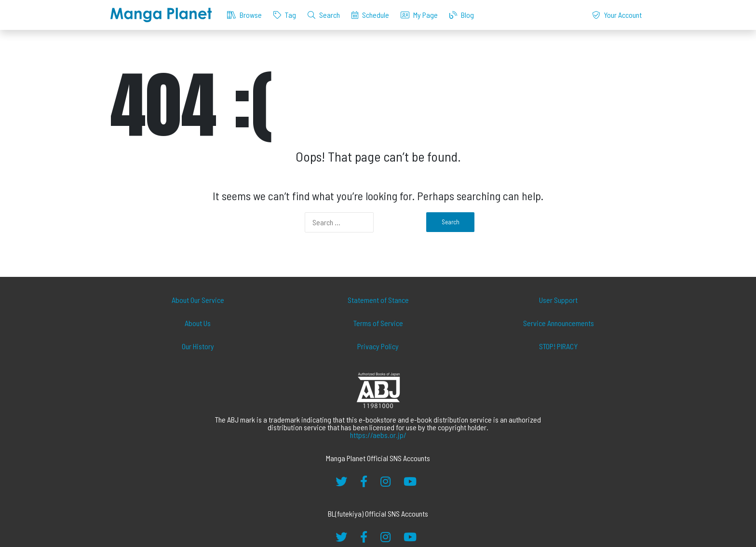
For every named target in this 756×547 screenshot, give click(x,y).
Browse (244, 15)
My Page (419, 15)
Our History (198, 346)
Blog (462, 15)
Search (324, 15)
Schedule (370, 15)
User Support (558, 300)
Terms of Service (378, 323)
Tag (285, 15)
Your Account (617, 15)
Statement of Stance (378, 300)
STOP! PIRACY (558, 346)
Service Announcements (559, 323)
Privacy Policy (378, 346)
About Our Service (198, 300)
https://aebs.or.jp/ (378, 435)
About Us (198, 323)
